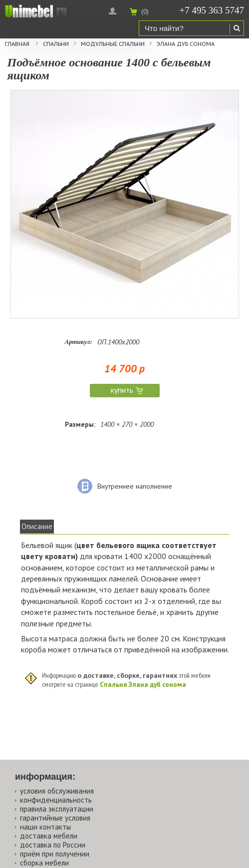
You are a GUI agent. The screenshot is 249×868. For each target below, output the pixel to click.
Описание (37, 526)
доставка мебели (49, 836)
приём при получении (55, 854)
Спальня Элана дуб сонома (143, 684)
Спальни (56, 44)
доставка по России (53, 845)
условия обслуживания (57, 791)
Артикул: (79, 342)
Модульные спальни (113, 44)
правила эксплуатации (57, 809)
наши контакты (45, 827)
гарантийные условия (55, 818)
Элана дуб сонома (186, 44)
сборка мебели (44, 863)
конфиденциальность (56, 800)
